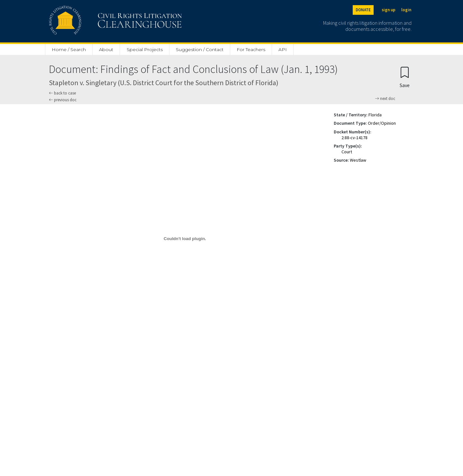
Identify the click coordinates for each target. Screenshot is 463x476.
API (283, 49)
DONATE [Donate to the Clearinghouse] (363, 10)
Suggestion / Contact (200, 49)
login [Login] (406, 10)
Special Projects (145, 49)
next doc (385, 99)
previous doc (63, 100)
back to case (62, 93)
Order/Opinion (382, 123)
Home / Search (69, 49)
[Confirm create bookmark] (405, 77)
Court (347, 152)
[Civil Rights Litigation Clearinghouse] (97, 21)
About (106, 49)
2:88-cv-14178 (354, 138)
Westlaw (358, 160)
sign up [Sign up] (389, 10)
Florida (375, 115)
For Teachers (251, 49)
